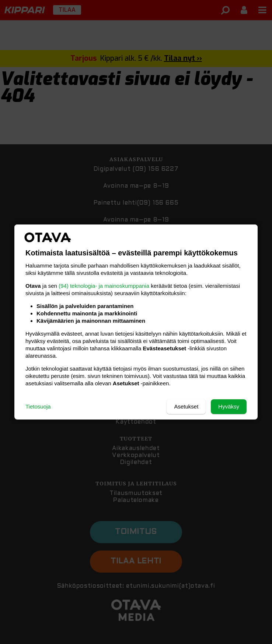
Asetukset (186, 406)
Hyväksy (229, 406)
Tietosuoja (38, 406)
